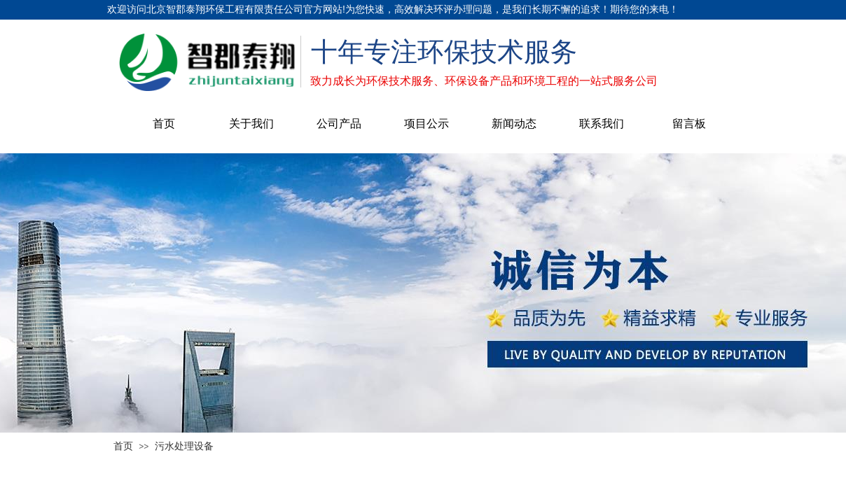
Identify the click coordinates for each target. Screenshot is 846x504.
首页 (164, 124)
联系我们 (602, 124)
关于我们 (251, 124)
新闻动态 (514, 124)
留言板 (689, 124)
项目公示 (427, 124)
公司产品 (339, 124)
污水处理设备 (184, 446)
